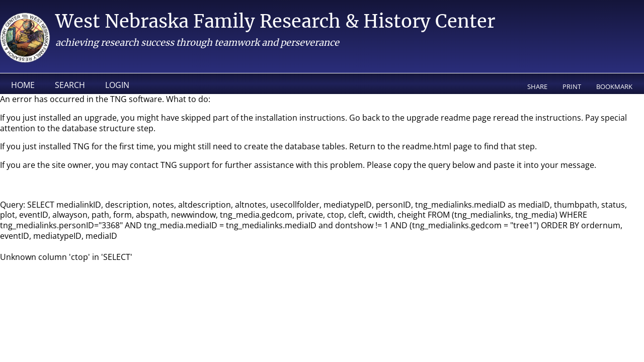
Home (23, 85)
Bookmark (614, 86)
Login (117, 85)
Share (537, 86)
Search (70, 85)
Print (572, 86)
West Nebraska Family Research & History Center (275, 21)
